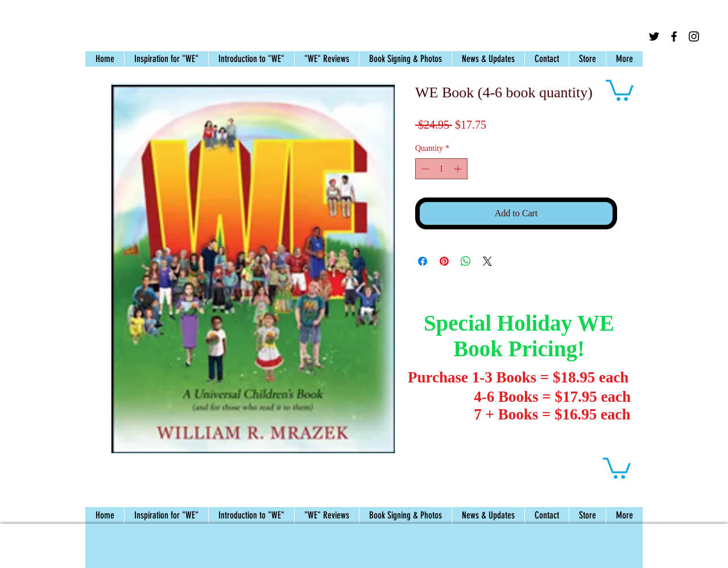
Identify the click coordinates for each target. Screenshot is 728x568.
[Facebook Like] (694, 51)
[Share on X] (487, 261)
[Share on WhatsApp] (466, 261)
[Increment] (459, 169)
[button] (620, 89)
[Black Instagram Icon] (694, 36)
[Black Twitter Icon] (654, 36)
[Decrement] (424, 169)
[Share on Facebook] (423, 261)
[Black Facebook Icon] (674, 36)
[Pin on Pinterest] (444, 261)
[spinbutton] (441, 169)
